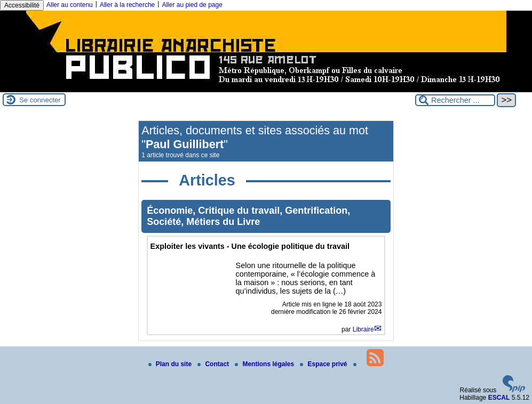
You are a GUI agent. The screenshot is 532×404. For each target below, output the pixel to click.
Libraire (363, 329)
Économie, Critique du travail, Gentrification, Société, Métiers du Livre (248, 216)
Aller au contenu (70, 5)
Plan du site (171, 364)
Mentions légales (265, 364)
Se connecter (40, 100)
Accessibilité (22, 5)
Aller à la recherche (127, 5)
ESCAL (499, 398)
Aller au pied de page (192, 5)
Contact (214, 364)
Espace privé (324, 364)
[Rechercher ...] (455, 100)
